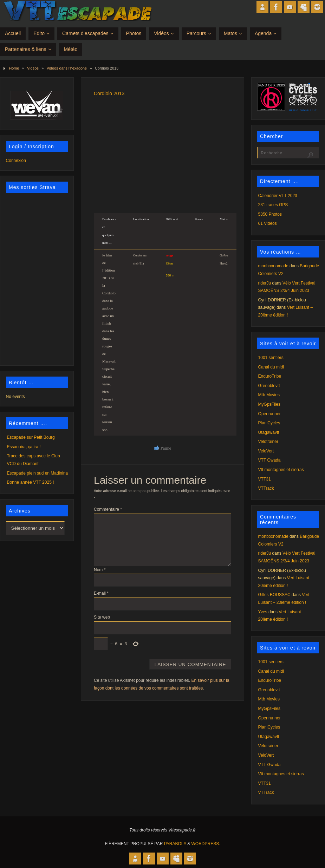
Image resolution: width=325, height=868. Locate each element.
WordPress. (206, 844)
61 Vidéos (268, 223)
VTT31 (265, 479)
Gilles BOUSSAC (274, 595)
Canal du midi (271, 367)
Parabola (175, 844)
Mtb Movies (269, 395)
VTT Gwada (269, 460)
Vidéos (33, 68)
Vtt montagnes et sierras (281, 470)
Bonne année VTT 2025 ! (31, 482)
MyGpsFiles (269, 404)
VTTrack (266, 488)
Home (14, 68)
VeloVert (266, 451)
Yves (263, 612)
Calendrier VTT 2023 (278, 196)
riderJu (265, 283)
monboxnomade (273, 266)
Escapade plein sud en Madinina (37, 473)
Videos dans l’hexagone (67, 68)
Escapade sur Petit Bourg (31, 437)
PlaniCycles (269, 423)
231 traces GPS (273, 205)
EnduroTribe (270, 376)
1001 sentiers (271, 358)
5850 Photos (270, 214)
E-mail (101, 593)
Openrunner (269, 414)
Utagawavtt (269, 432)
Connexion (16, 161)
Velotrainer (268, 442)
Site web (102, 617)
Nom (100, 570)
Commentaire (108, 509)
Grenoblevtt (269, 386)
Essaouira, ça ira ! (24, 447)
